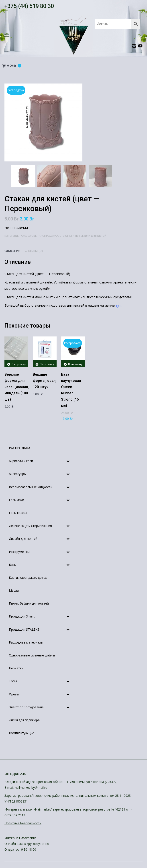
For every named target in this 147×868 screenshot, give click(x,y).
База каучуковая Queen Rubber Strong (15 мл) (71, 390)
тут (118, 305)
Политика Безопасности (23, 823)
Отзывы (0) (34, 251)
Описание (12, 251)
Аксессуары (29, 236)
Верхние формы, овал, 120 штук (45, 381)
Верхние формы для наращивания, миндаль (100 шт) (17, 387)
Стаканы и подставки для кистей (83, 236)
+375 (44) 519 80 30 (29, 6)
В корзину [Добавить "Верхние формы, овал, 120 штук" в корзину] (47, 364)
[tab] (12, 251)
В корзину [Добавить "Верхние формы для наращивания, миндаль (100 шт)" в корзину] (19, 364)
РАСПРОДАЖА (48, 236)
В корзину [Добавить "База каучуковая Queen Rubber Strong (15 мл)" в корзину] (75, 364)
